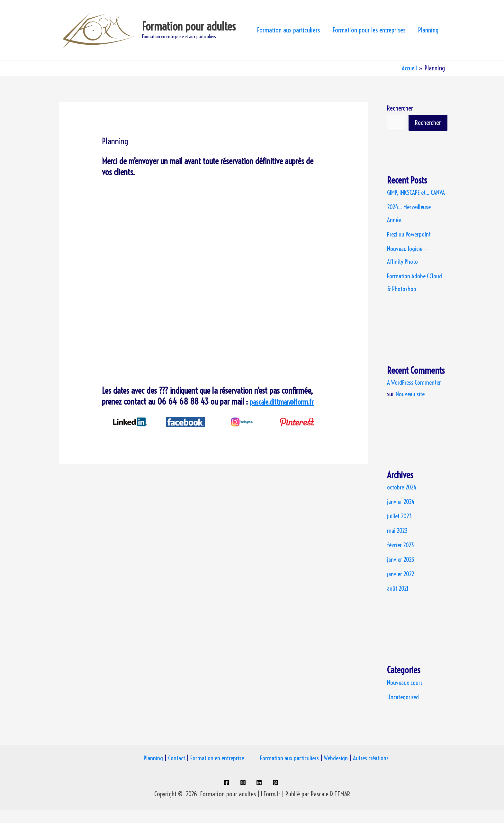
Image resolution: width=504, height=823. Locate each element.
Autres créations (377, 771)
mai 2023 (398, 544)
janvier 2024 (402, 515)
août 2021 (398, 601)
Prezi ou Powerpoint (411, 247)
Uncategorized (404, 710)
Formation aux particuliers (288, 30)
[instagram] (244, 796)
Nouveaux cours (406, 696)
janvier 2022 (401, 587)
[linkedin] (260, 796)
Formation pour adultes (189, 26)
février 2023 (401, 558)
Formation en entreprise (215, 771)
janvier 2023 (402, 573)
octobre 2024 (403, 500)
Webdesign (340, 771)
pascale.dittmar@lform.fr (286, 402)
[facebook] (227, 796)
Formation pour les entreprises (369, 30)
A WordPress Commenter (415, 395)
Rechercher (400, 108)
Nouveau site (411, 407)
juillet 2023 (400, 529)
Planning (428, 30)
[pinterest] (277, 796)
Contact (173, 771)
